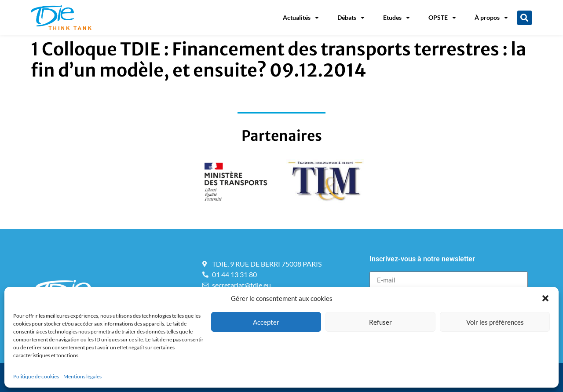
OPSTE (442, 18)
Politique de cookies (36, 376)
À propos (491, 18)
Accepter (266, 322)
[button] (545, 298)
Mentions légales (82, 376)
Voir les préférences (495, 322)
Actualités (301, 18)
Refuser (380, 322)
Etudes (397, 18)
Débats (351, 18)
